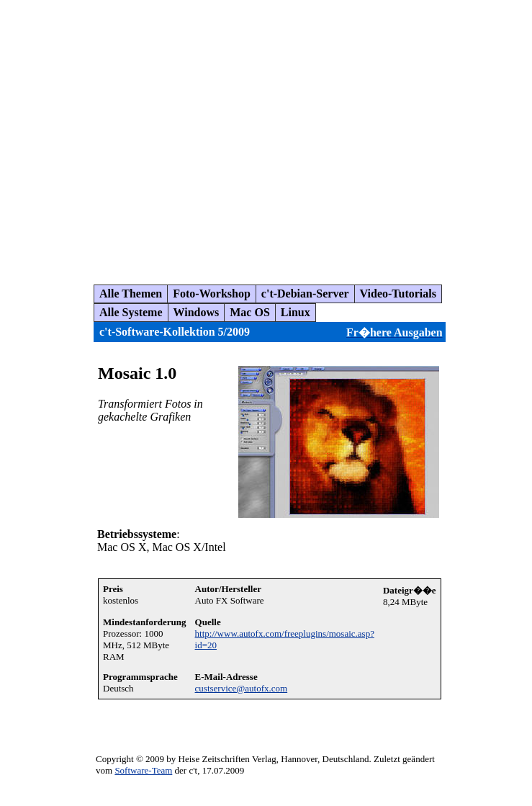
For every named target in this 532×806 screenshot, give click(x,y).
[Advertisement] (135, 136)
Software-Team (143, 770)
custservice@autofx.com (242, 688)
